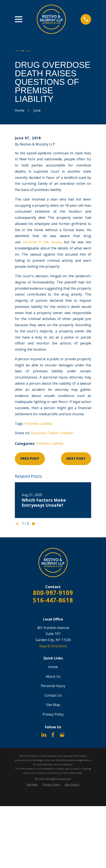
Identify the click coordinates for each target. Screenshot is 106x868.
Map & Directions (53, 646)
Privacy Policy (53, 714)
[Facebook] (53, 735)
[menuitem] (32, 785)
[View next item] (34, 524)
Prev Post (30, 459)
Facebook (38, 433)
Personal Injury (53, 686)
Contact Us (53, 695)
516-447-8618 (53, 600)
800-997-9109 (53, 593)
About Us (53, 676)
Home (53, 667)
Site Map (53, 705)
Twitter (53, 433)
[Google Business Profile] (62, 735)
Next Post (76, 459)
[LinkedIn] (44, 735)
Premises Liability (38, 424)
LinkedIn (66, 433)
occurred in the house (42, 242)
